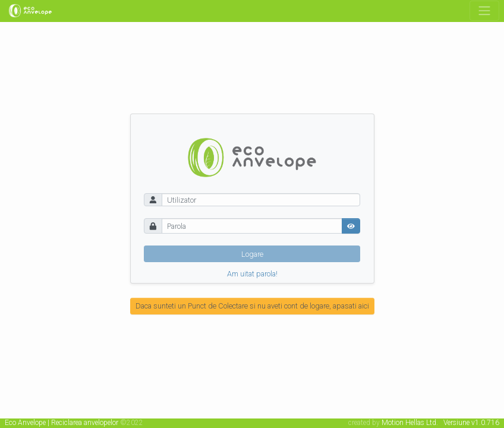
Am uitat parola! (252, 274)
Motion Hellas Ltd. (410, 423)
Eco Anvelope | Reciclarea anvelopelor (62, 423)
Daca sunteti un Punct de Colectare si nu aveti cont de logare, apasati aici (252, 306)
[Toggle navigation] (484, 11)
